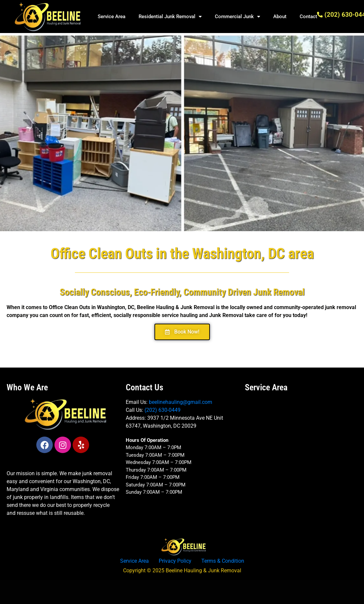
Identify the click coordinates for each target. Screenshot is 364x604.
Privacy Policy (175, 561)
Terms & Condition (223, 561)
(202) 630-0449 (163, 410)
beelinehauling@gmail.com (181, 402)
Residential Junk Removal (170, 17)
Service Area (112, 17)
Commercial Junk (237, 17)
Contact (308, 17)
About (280, 17)
